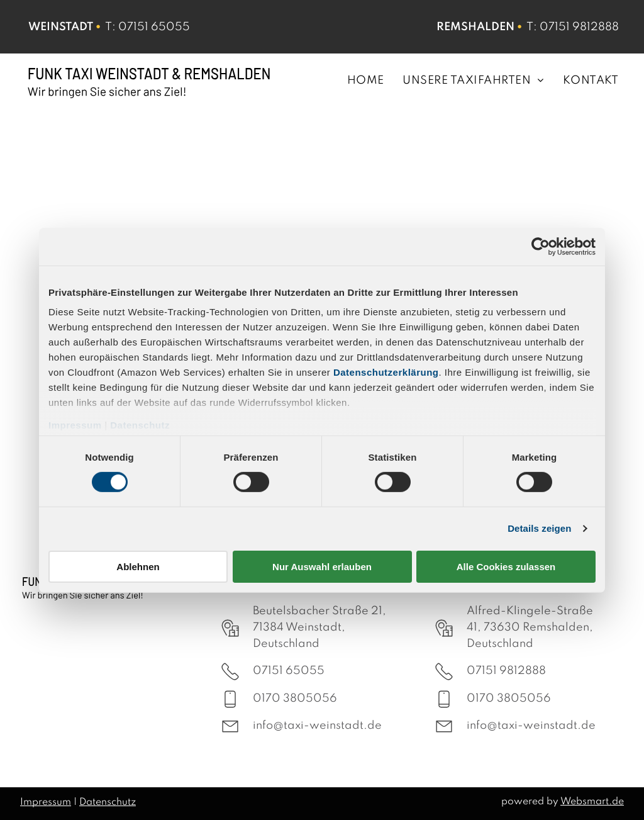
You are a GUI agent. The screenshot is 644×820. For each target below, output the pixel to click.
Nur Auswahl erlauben (322, 567)
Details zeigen (539, 528)
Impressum (75, 425)
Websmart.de (592, 802)
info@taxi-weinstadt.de (317, 726)
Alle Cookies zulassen (506, 567)
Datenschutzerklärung (386, 372)
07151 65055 (154, 27)
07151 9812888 (579, 27)
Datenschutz (140, 425)
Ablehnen (138, 567)
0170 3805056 (295, 699)
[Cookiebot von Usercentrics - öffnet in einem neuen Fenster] (541, 246)
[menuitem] (356, 80)
